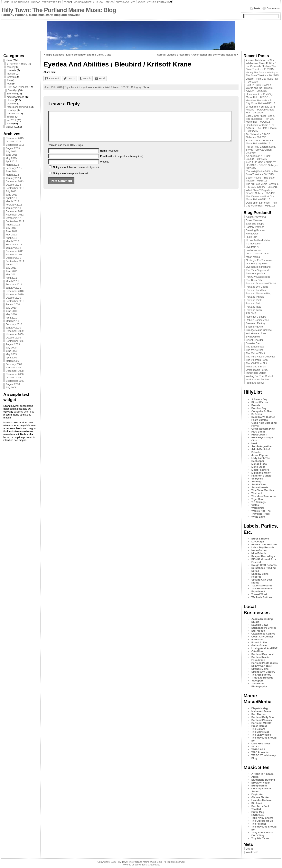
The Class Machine (263, 490)
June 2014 (12, 171)
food (9, 84)
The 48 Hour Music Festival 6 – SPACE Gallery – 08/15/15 (262, 185)
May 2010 (11, 314)
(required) (109, 157)
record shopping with (18, 107)
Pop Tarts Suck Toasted (260, 808)
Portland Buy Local (263, 654)
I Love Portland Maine (258, 240)
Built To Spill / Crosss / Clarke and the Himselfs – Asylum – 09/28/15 (260, 88)
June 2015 (12, 155)
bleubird (76, 87)
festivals (11, 77)
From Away (252, 234)
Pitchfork (257, 803)
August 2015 (13, 148)
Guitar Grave (259, 645)
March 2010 (12, 321)
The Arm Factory (261, 675)
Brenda (256, 405)
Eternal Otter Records (264, 544)
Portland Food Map (257, 290)
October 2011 (13, 258)
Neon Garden (259, 550)
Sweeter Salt (253, 343)
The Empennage (255, 347)
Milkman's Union (261, 473)
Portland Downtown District (261, 283)
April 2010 (11, 318)
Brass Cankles (254, 220)
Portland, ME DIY (262, 723)
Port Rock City (254, 280)
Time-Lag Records (262, 678)
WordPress (252, 852)
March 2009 (12, 361)
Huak (254, 443)
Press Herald (259, 726)
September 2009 (15, 341)
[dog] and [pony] (255, 383)
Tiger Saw (257, 499)
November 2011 (15, 254)
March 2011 (12, 281)
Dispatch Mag (260, 708)
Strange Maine (260, 669)
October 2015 (13, 141)
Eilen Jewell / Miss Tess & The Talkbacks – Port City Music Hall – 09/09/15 (260, 119)
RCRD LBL (258, 815)
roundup (11, 110)
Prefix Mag (258, 812)
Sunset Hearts (260, 487)
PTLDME (251, 313)
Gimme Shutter (260, 797)
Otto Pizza (258, 651)
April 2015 (11, 161)
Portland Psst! (254, 300)
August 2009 (13, 344)
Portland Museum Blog (259, 293)
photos (10, 100)
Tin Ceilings (258, 502)
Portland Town (254, 310)
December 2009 (15, 331)
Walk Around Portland (258, 379)
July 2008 (11, 387)
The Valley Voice (261, 735)
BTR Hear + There (17, 64)
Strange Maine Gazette (259, 330)
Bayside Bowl (260, 625)
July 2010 (11, 308)
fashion (11, 74)
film (9, 80)
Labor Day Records (263, 547)
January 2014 (13, 178)
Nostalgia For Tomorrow (259, 260)
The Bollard (258, 729)
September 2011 (15, 261)
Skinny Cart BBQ (262, 666)
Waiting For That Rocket (259, 376)
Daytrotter (257, 794)
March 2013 (12, 201)
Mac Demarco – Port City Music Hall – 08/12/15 (260, 198)
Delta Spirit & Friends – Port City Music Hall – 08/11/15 (262, 204)
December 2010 (15, 291)
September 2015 (15, 145)
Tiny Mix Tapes (260, 838)
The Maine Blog (255, 350)
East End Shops (255, 224)
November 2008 (15, 374)
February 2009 (14, 364)
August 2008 (13, 384)
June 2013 (12, 195)
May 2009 (11, 354)
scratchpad (13, 114)
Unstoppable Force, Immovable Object (257, 371)
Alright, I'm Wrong (256, 217)
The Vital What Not (256, 363)
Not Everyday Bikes (257, 263)
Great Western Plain (263, 429)
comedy (11, 67)
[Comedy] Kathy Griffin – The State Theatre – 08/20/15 (262, 173)
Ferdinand (258, 640)
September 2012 (15, 221)
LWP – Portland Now (258, 254)
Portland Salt (253, 303)
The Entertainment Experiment (262, 590)
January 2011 (13, 288)
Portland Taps (254, 307)
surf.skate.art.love (256, 333)
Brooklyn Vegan (261, 783)
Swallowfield (253, 337)
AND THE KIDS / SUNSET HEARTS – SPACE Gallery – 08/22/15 (262, 165)
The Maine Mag (260, 732)
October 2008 (13, 377)
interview (12, 94)
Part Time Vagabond (257, 270)
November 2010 (15, 294)
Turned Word (259, 594)
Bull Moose (258, 631)
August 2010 (13, 304)
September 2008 (15, 381)
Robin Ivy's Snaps (256, 317)
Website (105, 167)
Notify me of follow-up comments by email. (77, 173)
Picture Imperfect (255, 273)
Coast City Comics (263, 637)
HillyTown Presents (17, 87)
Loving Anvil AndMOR (265, 648)
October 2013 (13, 185)
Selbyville (257, 479)
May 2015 (11, 158)
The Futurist (259, 824)
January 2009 (13, 368)
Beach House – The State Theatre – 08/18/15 (260, 179)
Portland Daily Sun (263, 717)
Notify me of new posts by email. (71, 179)
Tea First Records (262, 586)
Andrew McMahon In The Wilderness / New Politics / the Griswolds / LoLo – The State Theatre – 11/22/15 (261, 65)
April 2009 (11, 358)
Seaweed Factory (256, 323)
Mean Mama (253, 257)
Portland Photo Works (265, 663)
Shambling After (255, 327)
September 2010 (15, 301)
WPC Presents (260, 752)
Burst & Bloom (260, 539)
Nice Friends (259, 553)
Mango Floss (259, 464)
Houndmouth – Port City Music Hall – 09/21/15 (259, 96)
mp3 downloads (15, 97)
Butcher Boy (259, 408)
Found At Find (260, 642)
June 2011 (12, 271)
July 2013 (11, 191)
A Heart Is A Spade (263, 774)
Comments (273, 8)
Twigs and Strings (256, 367)
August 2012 (13, 225)
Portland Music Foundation (260, 659)
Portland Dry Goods (257, 287)
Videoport (257, 681)
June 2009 (12, 351)
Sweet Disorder (254, 340)
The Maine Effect (255, 353)
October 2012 (13, 218)
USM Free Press (261, 744)
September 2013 (15, 188)
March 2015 (12, 165)
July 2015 (11, 151)
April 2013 (11, 198)
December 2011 (15, 251)
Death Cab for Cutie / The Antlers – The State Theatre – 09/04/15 (261, 128)
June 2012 (12, 231)
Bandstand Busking (263, 780)
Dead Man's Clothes (263, 417)
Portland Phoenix (262, 720)
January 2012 (13, 248)
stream (10, 117)
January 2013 (13, 208)
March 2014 (12, 175)
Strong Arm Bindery (263, 672)
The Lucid (257, 493)
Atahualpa (155, 865)
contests (11, 70)
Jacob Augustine (262, 446)
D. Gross (257, 414)
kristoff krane (112, 87)
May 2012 (11, 235)
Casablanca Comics (263, 634)
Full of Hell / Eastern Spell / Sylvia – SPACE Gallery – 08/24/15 (261, 150)
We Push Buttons (262, 597)
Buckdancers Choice (264, 628)
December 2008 (15, 371)
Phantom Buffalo (261, 476)
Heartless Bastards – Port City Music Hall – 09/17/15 (261, 102)
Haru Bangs (258, 432)
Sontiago (257, 482)
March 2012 (12, 241)
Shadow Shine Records (260, 575)
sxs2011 (11, 120)
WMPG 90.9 (258, 749)
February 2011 (14, 284)
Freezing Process (256, 230)
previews (12, 104)
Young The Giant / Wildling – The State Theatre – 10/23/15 (262, 74)
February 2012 (14, 245)
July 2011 (11, 268)
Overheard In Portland (258, 267)
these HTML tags (73, 151)
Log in (249, 849)
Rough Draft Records (264, 565)
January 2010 (13, 328)
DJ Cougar (258, 542)
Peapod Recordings (263, 556)
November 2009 (15, 334)
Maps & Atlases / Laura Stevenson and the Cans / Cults (78, 55)
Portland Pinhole (255, 297)
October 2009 (13, 338)
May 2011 (11, 274)
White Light (258, 517)
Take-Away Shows (262, 818)
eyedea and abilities (93, 87)
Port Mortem (259, 714)
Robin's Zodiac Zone (257, 320)
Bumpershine (259, 786)
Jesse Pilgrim (260, 455)
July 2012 (11, 228)
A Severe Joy (259, 399)
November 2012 (15, 215)
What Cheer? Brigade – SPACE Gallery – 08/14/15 (261, 192)
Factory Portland (255, 227)
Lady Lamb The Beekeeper (261, 460)
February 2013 (14, 205)
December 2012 (15, 211)
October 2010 (13, 298)
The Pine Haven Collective (261, 357)
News (9, 60)
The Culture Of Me (262, 821)
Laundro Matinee (261, 800)
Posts (257, 8)
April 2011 (11, 278)
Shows (9, 127)
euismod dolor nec (24, 412)
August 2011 (13, 264)
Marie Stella (258, 467)
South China (259, 484)
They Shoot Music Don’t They (262, 834)
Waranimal (258, 508)
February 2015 (14, 168)
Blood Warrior (260, 402)
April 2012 (11, 238)
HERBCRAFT (259, 435)
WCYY (255, 746)
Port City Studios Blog (258, 277)
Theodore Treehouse (264, 496)
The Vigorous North (257, 360)
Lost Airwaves (254, 250)
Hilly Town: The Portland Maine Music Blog (59, 10)
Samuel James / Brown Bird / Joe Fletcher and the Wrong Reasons (197, 55)
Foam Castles (260, 420)
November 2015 (15, 138)
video (10, 123)
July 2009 (11, 348)
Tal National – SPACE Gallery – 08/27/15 (258, 136)
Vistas (255, 505)
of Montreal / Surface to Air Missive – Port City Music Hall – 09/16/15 (261, 110)
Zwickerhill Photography (259, 685)
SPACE (125, 87)
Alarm (255, 777)
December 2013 (15, 181)
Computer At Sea (262, 411)
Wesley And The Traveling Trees (261, 512)
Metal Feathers (260, 470)
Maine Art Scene (261, 711)
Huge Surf (252, 237)
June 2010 (12, 311)
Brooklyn (13, 90)
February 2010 (14, 324)
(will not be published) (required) (122, 162)
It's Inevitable (253, 244)
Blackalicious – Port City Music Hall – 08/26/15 (259, 142)
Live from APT (254, 247)
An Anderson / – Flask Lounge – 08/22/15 (258, 157)
